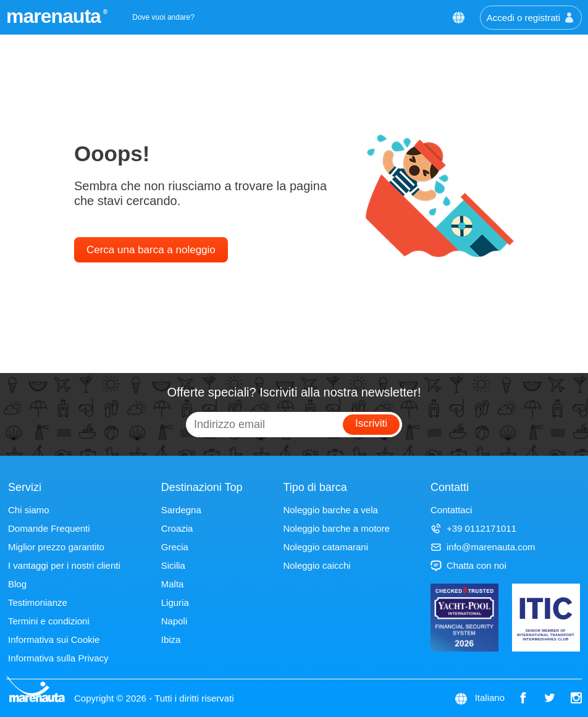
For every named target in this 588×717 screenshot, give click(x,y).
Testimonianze (38, 602)
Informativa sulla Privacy (58, 658)
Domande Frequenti (49, 528)
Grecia (175, 547)
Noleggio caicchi (317, 565)
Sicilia (173, 565)
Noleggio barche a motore (336, 528)
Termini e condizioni (49, 621)
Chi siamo (29, 510)
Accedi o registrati (531, 18)
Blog (17, 584)
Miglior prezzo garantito (56, 547)
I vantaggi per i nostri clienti (64, 565)
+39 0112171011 (473, 528)
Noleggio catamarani (325, 547)
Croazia (177, 528)
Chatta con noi (468, 565)
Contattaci (451, 510)
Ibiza (171, 639)
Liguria (175, 602)
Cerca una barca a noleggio (151, 250)
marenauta (55, 16)
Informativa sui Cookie (54, 639)
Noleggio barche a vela (330, 510)
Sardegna (181, 510)
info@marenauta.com (483, 547)
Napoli (174, 621)
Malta (173, 584)
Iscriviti (371, 423)
